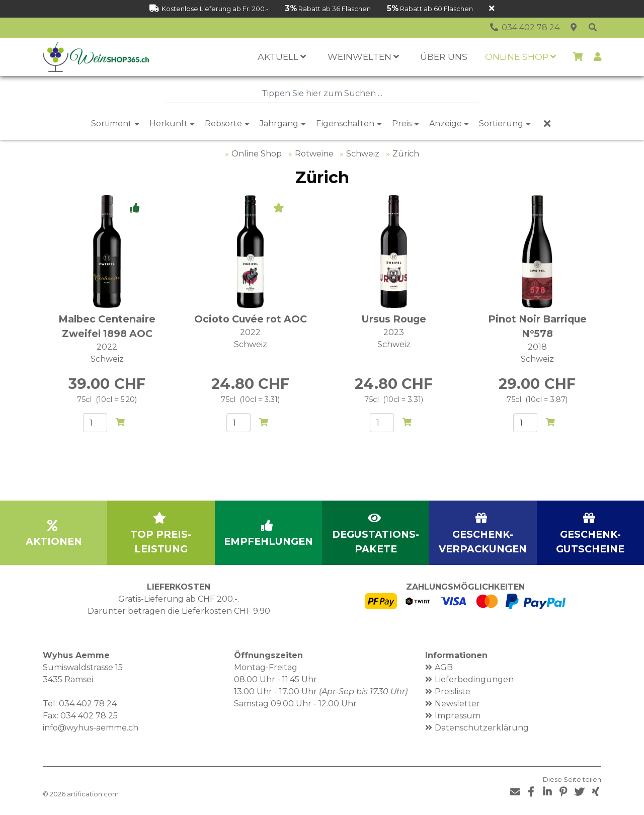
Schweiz (363, 154)
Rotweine (314, 154)
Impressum (458, 716)
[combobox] (322, 94)
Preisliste (453, 691)
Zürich (406, 154)
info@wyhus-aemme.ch (91, 728)
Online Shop (257, 154)
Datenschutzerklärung (482, 728)
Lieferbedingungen (474, 679)
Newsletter (457, 704)
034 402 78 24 (88, 704)
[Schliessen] (492, 9)
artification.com (93, 794)
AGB (444, 667)
